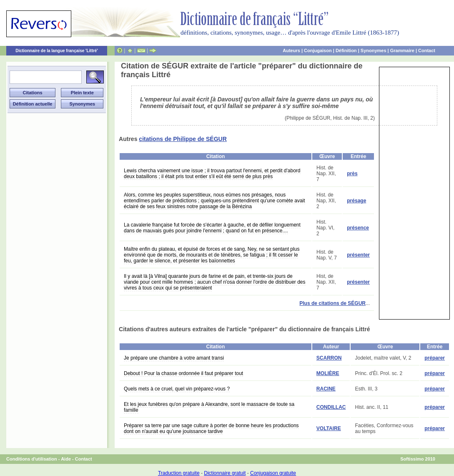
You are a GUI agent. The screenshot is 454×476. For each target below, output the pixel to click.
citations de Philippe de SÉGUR (183, 139)
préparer (435, 358)
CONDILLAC (331, 407)
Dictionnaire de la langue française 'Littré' (57, 51)
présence (358, 228)
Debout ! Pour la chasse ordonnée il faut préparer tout (183, 373)
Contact (427, 50)
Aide (66, 459)
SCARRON (329, 358)
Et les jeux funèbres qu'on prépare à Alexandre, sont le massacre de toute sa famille (209, 407)
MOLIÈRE (328, 373)
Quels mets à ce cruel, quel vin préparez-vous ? (177, 389)
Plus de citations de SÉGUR (332, 303)
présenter (358, 255)
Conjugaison (318, 50)
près (352, 174)
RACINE (326, 389)
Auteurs (291, 50)
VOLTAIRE (329, 428)
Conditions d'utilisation (32, 459)
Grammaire (402, 50)
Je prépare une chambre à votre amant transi (174, 358)
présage (356, 201)
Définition (346, 50)
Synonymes (374, 50)
